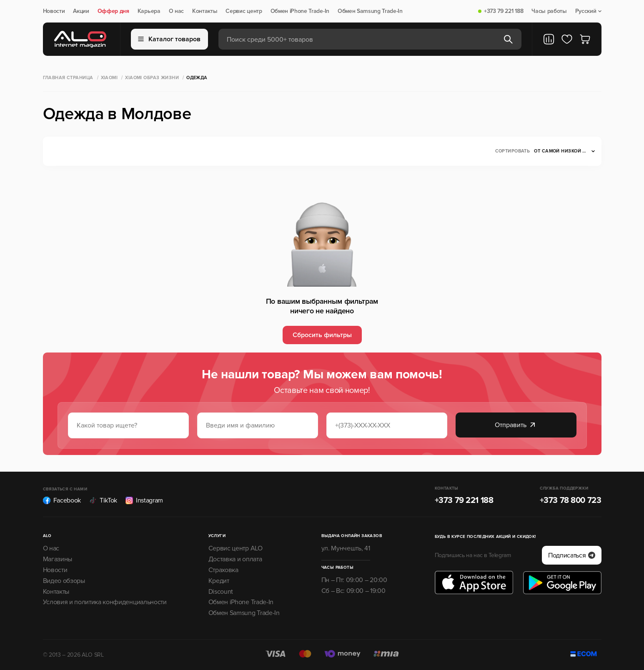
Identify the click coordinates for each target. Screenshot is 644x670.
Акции (81, 11)
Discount (221, 592)
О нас (176, 11)
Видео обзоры (64, 581)
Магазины (58, 559)
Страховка (223, 570)
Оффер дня (113, 11)
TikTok (103, 500)
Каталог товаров (169, 39)
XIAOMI (109, 78)
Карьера (149, 11)
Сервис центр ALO (236, 548)
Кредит (219, 581)
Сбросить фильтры (322, 335)
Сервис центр (244, 11)
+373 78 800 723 (571, 500)
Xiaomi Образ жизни (152, 78)
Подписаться (571, 555)
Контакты (205, 11)
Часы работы (549, 11)
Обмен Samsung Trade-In (370, 11)
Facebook (62, 500)
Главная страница (68, 78)
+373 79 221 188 (504, 11)
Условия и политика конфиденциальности (105, 602)
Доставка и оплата (235, 559)
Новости (54, 11)
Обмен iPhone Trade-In (300, 11)
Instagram (144, 500)
